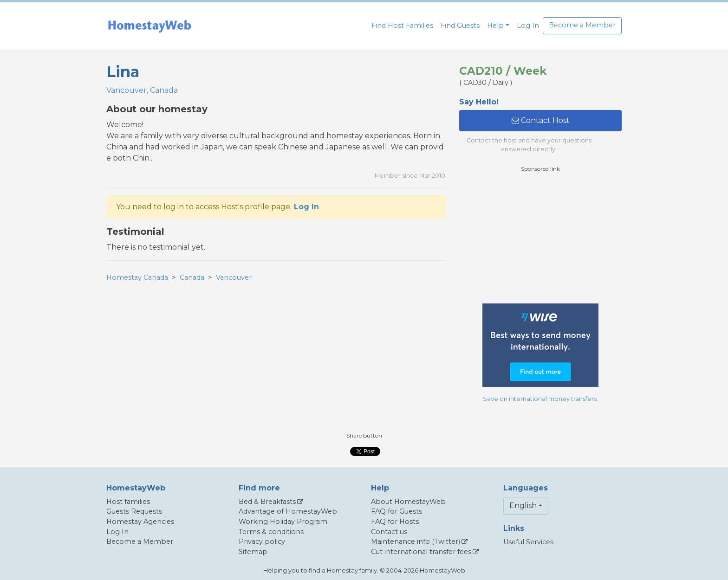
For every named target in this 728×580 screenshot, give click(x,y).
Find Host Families (402, 26)
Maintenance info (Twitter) (416, 541)
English (523, 506)
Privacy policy (262, 541)
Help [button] (495, 26)
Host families (128, 502)
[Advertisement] (540, 238)
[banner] (149, 26)
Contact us (389, 532)
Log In (528, 26)
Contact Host (541, 120)
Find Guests (460, 26)
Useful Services (528, 542)
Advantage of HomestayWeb (288, 511)
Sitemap (253, 552)
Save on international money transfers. (540, 399)
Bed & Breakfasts (267, 502)
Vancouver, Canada (142, 90)
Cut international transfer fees (421, 552)
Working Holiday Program (283, 522)
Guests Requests (134, 511)
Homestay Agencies (140, 522)
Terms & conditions (271, 532)
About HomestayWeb (408, 502)
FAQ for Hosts (395, 522)
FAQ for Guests (396, 511)
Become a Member (582, 25)
